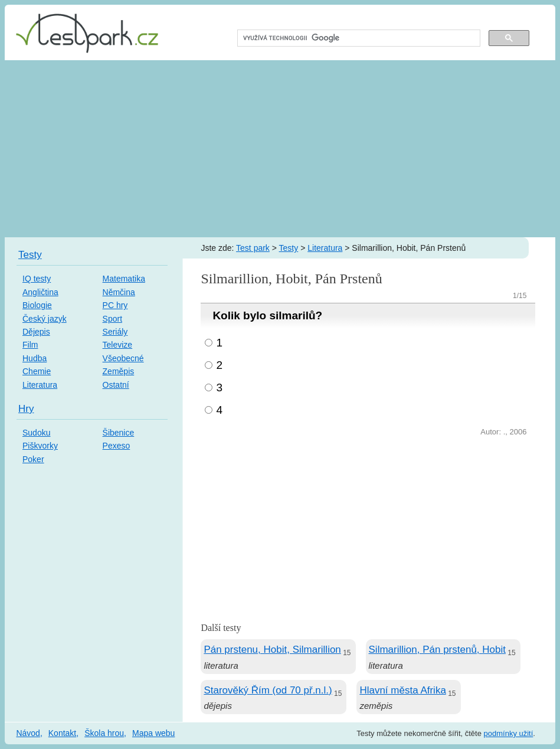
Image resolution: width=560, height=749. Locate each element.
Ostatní (116, 385)
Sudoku (36, 433)
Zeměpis (119, 371)
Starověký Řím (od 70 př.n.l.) (268, 690)
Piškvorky (40, 446)
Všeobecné (123, 358)
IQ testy (37, 279)
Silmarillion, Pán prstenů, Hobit (437, 650)
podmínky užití (509, 733)
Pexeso (117, 446)
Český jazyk (45, 319)
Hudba (35, 358)
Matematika (124, 279)
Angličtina (40, 292)
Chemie (37, 371)
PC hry (115, 305)
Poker (33, 459)
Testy (289, 248)
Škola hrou (104, 733)
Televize (118, 345)
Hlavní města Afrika (402, 690)
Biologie (37, 305)
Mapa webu (153, 733)
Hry (26, 409)
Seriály (115, 332)
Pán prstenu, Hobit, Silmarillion (272, 650)
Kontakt (62, 733)
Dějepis (36, 332)
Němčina (119, 292)
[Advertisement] (280, 149)
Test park (253, 248)
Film (30, 345)
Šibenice (119, 433)
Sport (112, 319)
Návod (28, 733)
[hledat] (358, 38)
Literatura (325, 248)
